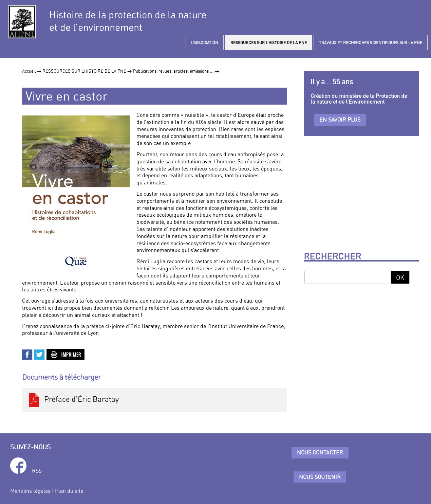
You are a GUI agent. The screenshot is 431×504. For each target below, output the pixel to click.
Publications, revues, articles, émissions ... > (176, 71)
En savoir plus (340, 120)
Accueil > (32, 71)
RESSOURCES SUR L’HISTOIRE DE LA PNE (269, 43)
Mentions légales (30, 491)
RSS (37, 471)
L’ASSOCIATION (205, 43)
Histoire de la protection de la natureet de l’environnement (128, 21)
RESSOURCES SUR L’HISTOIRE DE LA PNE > (87, 71)
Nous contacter (320, 452)
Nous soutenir (320, 477)
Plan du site (69, 491)
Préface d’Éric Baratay (73, 400)
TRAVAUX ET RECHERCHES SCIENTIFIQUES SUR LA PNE (371, 43)
